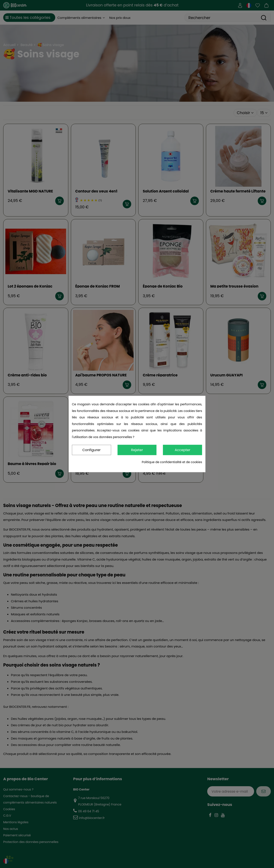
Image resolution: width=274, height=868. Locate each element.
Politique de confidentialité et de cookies (172, 462)
